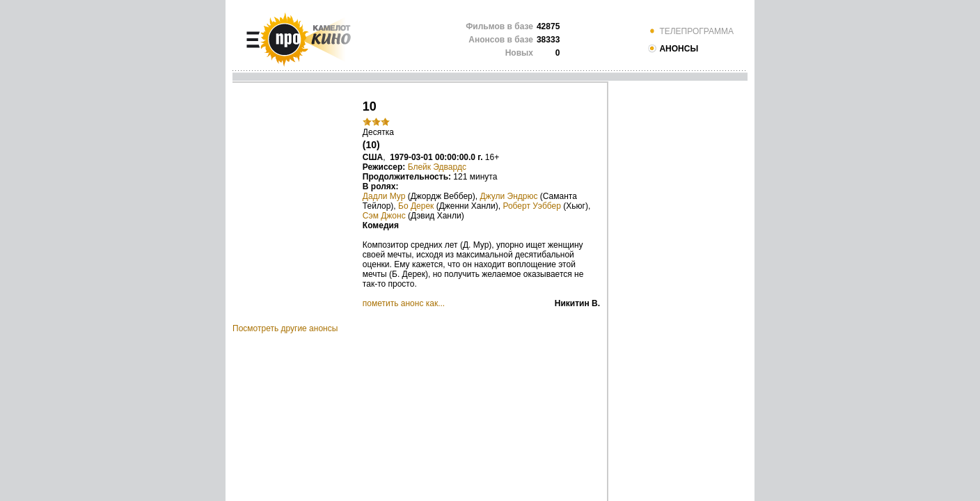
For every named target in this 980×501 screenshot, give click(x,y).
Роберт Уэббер (532, 206)
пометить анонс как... (404, 303)
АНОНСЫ (673, 49)
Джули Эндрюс (508, 196)
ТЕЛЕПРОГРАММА (690, 31)
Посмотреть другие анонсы (285, 328)
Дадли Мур (384, 196)
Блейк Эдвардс (437, 167)
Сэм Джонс (384, 216)
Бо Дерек (416, 206)
